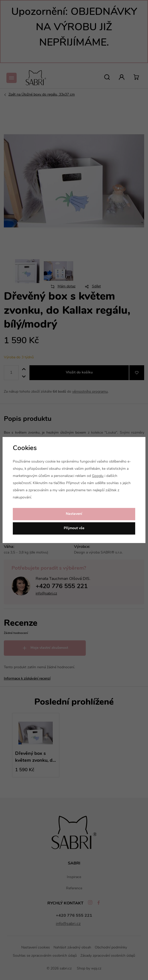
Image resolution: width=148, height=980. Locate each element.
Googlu (98, 476)
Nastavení (74, 514)
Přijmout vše (74, 528)
